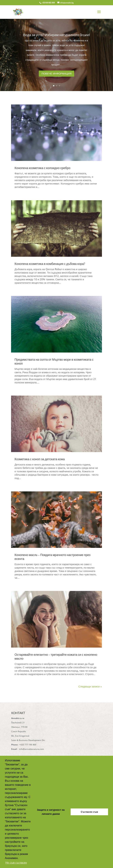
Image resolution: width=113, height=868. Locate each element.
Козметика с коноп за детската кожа (40, 459)
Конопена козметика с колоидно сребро (42, 168)
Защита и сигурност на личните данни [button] (51, 812)
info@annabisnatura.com (31, 749)
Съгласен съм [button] (89, 812)
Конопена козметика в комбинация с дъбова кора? (50, 264)
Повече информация (56, 76)
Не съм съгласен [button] (16, 863)
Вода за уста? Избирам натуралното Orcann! (56, 37)
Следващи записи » (90, 686)
